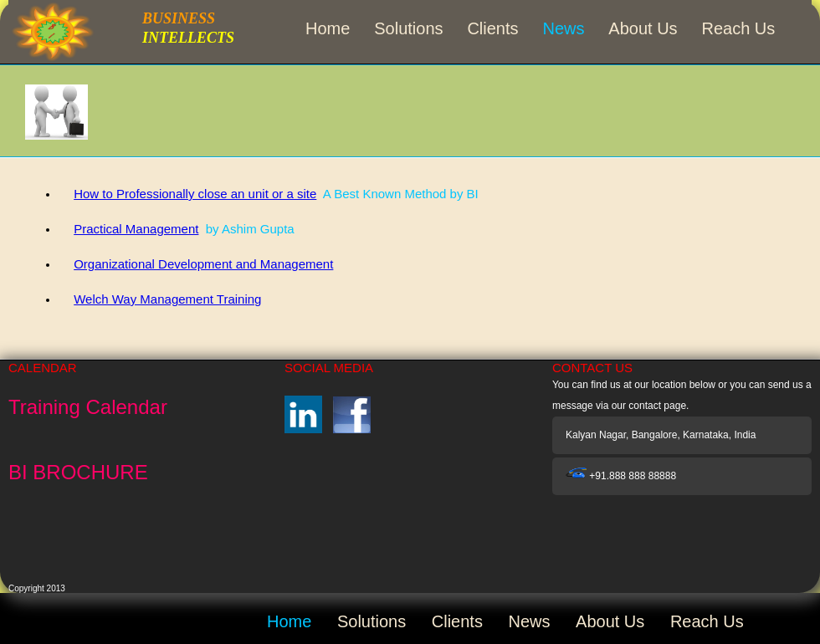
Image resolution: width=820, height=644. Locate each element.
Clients (492, 28)
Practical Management (136, 229)
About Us (643, 28)
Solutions (408, 28)
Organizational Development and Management (203, 264)
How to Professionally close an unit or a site (195, 194)
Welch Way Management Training (167, 299)
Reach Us (739, 28)
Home (328, 28)
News (563, 28)
